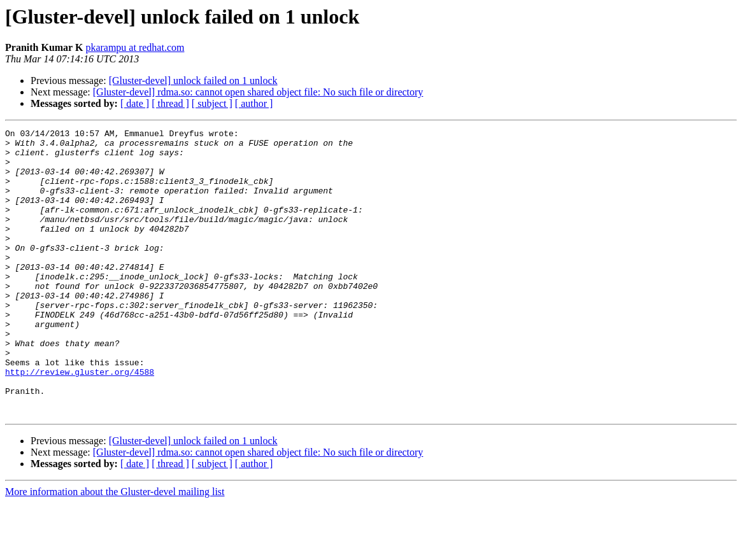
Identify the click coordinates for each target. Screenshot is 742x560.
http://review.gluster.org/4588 (80, 421)
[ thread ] (170, 103)
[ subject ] (212, 103)
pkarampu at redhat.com (135, 47)
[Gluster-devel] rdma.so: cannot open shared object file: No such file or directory (258, 92)
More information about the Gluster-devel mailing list (115, 549)
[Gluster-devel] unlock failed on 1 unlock (193, 80)
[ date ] (135, 103)
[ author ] (254, 103)
